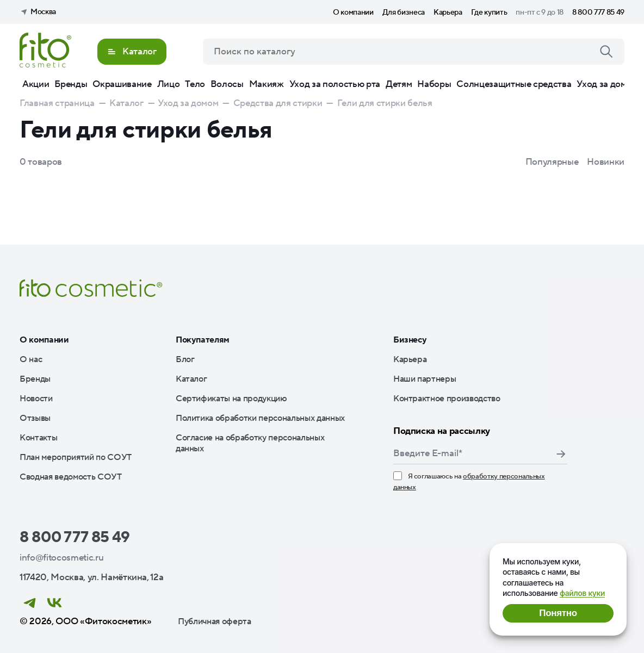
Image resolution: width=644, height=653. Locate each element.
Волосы (227, 84)
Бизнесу (410, 340)
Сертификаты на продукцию (231, 399)
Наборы (434, 84)
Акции (36, 84)
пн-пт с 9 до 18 (540, 13)
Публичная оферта (215, 621)
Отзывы (35, 418)
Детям (399, 84)
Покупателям (203, 340)
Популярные (552, 162)
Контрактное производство (447, 399)
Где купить (489, 13)
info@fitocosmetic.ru (61, 558)
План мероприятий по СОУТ (76, 457)
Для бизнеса (404, 13)
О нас (31, 359)
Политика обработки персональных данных (260, 418)
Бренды (71, 84)
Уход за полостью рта (335, 84)
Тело (195, 84)
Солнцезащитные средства (514, 84)
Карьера (448, 13)
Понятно (558, 613)
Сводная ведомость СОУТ (71, 477)
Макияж (267, 84)
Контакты (38, 438)
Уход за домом (607, 84)
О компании (353, 13)
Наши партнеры (425, 379)
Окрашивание (122, 84)
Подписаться (561, 454)
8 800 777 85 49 (598, 13)
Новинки (606, 162)
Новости (36, 399)
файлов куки (582, 593)
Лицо (169, 84)
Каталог (191, 379)
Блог (185, 359)
